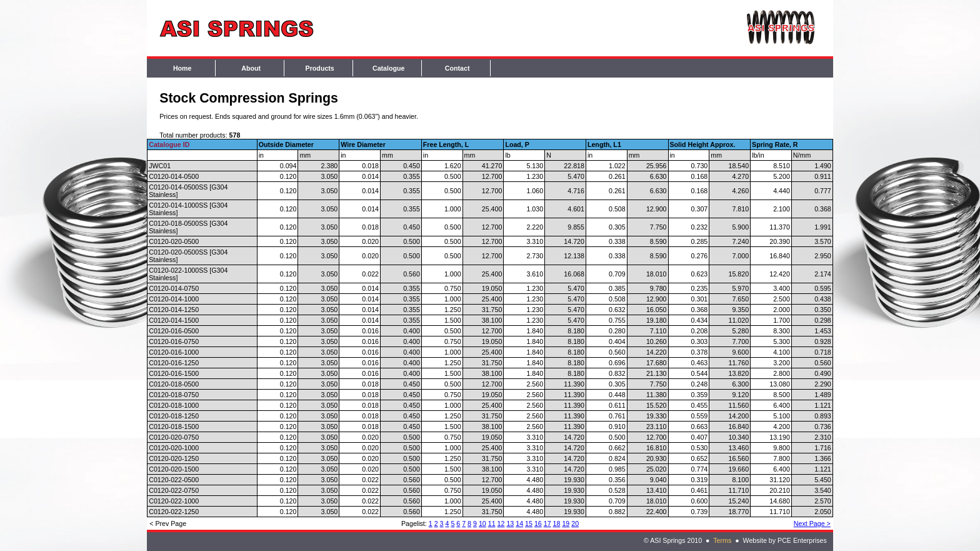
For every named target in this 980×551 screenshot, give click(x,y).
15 (529, 523)
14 (519, 523)
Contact (457, 68)
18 (557, 523)
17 (547, 523)
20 (575, 523)
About (251, 68)
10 (482, 523)
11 (492, 523)
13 (510, 523)
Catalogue (389, 68)
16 (538, 523)
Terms (722, 540)
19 (566, 523)
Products (320, 68)
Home (182, 68)
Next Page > (812, 523)
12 (501, 523)
